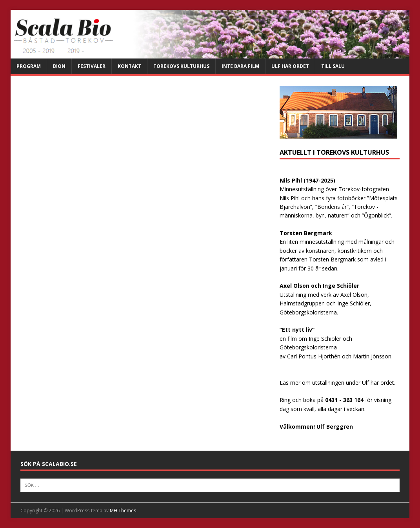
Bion (59, 66)
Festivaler (92, 66)
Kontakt (129, 66)
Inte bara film (240, 66)
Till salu (333, 66)
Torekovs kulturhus (181, 66)
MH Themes (123, 511)
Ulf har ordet (290, 66)
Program (29, 66)
